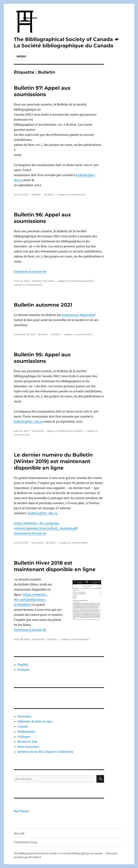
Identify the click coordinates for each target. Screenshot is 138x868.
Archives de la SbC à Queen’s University (45, 752)
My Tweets (22, 811)
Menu (21, 56)
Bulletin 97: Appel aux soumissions (42, 91)
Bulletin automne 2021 (43, 305)
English (23, 665)
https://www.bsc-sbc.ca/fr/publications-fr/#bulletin (31, 600)
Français (23, 670)
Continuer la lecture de (30, 272)
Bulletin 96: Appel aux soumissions (42, 218)
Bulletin (36, 194)
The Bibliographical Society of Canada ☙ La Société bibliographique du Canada (66, 42)
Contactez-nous (25, 842)
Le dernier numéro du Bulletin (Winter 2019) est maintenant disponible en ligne (53, 461)
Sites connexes (28, 747)
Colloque (24, 737)
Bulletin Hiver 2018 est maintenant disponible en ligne (55, 566)
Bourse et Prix (27, 742)
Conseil (23, 726)
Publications (26, 732)
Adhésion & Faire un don (35, 721)
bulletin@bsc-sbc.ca (28, 421)
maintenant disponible (78, 315)
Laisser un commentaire (71, 194)
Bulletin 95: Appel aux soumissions (42, 358)
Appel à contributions (71, 281)
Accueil (19, 833)
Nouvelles (49, 281)
